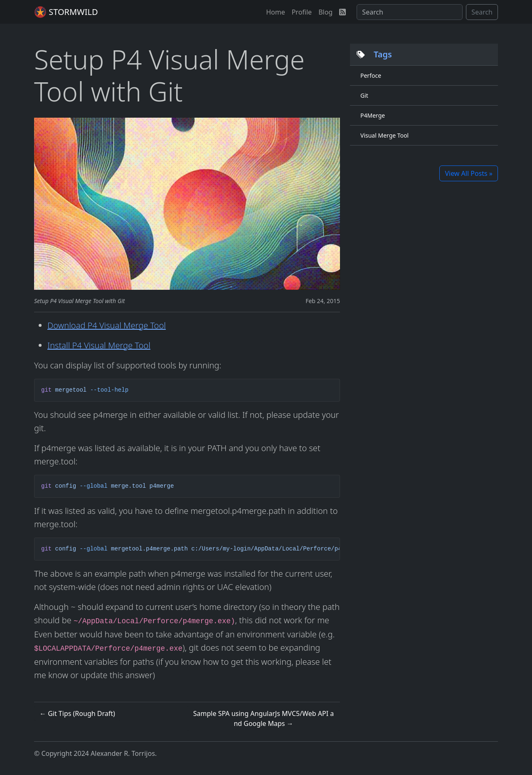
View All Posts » (469, 173)
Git (364, 95)
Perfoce (371, 75)
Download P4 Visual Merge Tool (107, 325)
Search (482, 12)
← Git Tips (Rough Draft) (77, 713)
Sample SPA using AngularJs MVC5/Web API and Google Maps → (264, 718)
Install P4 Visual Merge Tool (99, 345)
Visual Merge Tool (384, 135)
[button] (276, 12)
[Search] (410, 12)
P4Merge (373, 115)
